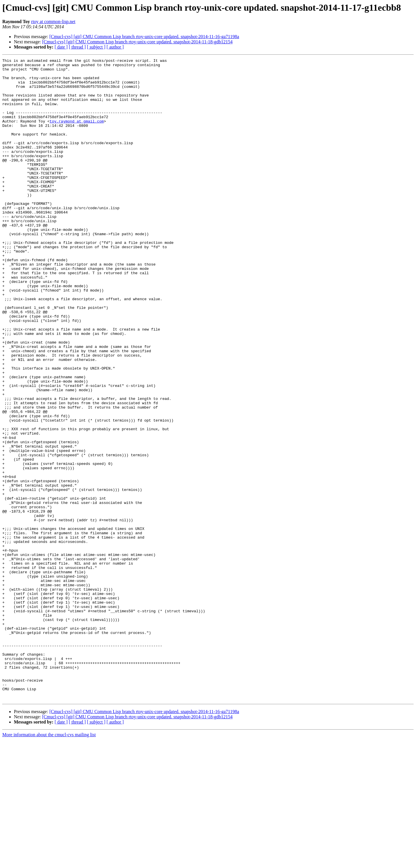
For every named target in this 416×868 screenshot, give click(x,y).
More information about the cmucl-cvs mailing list (49, 863)
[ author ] (115, 47)
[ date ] (61, 47)
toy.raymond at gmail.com (77, 134)
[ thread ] (77, 47)
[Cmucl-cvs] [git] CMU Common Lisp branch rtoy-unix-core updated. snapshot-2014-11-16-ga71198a (144, 37)
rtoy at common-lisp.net (53, 22)
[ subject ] (96, 47)
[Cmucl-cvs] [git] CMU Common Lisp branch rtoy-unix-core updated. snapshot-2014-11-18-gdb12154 (137, 42)
